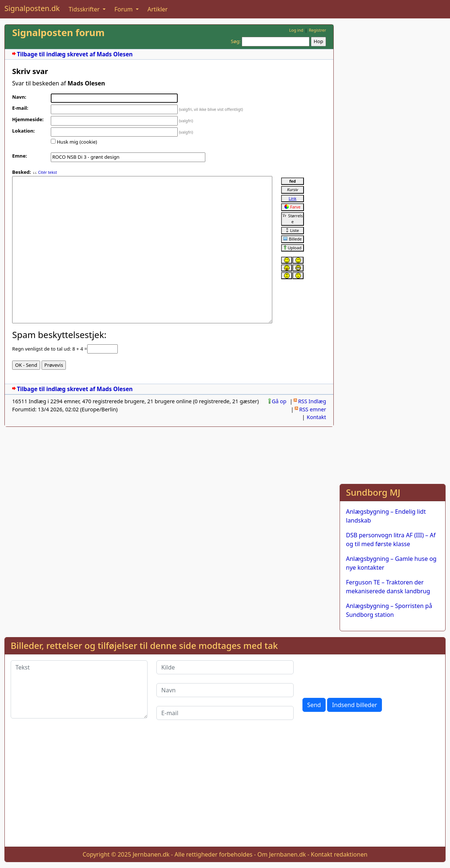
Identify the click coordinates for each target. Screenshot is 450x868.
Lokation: (24, 131)
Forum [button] (124, 9)
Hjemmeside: (28, 119)
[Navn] (225, 690)
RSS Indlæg (312, 401)
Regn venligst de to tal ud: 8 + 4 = (50, 349)
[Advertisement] (393, 135)
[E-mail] (225, 713)
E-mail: (20, 108)
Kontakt (317, 417)
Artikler (158, 9)
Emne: (20, 156)
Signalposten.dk (32, 8)
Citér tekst (47, 172)
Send (314, 705)
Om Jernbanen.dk (282, 854)
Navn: (19, 97)
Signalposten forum (58, 33)
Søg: (236, 41)
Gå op (279, 401)
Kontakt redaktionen (339, 854)
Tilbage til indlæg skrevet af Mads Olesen (75, 54)
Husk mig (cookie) (77, 142)
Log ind (296, 30)
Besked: (22, 172)
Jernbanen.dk (151, 854)
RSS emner (313, 409)
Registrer (317, 30)
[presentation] (358, 675)
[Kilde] (225, 667)
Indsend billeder (354, 705)
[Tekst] (79, 689)
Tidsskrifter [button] (85, 9)
